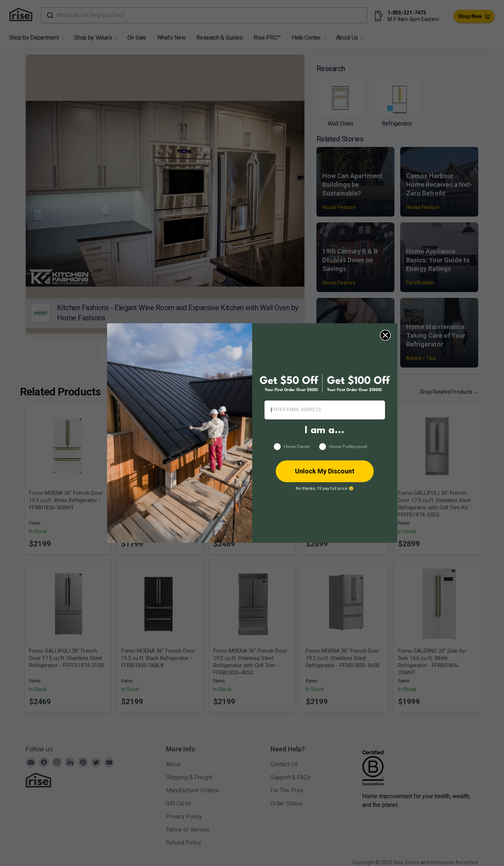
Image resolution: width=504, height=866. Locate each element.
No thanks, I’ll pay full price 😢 (325, 489)
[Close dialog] (385, 335)
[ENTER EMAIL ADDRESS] (325, 410)
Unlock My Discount (325, 471)
